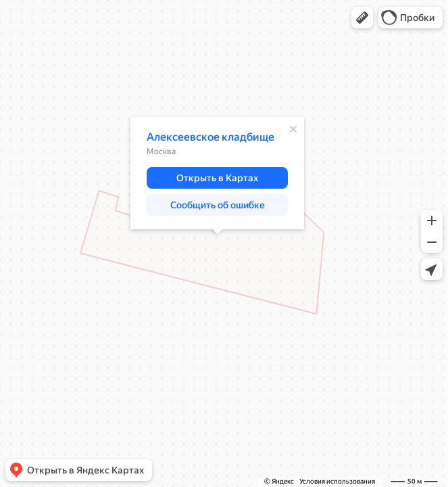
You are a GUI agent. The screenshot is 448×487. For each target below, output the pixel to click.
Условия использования (337, 481)
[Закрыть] (293, 129)
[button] (362, 18)
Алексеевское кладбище (210, 137)
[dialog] (217, 173)
